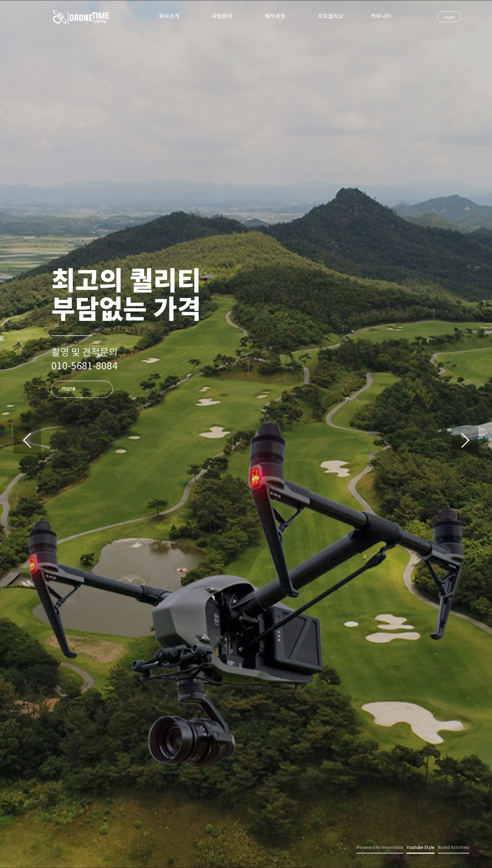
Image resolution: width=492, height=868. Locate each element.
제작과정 (275, 16)
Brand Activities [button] (454, 848)
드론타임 (81, 19)
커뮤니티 (381, 16)
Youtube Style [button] (421, 848)
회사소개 (169, 16)
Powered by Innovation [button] (380, 848)
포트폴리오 (331, 16)
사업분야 (222, 16)
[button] (465, 440)
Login (449, 17)
